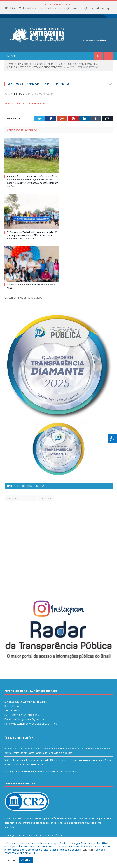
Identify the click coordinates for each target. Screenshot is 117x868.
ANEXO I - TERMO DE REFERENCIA (25, 103)
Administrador (17, 94)
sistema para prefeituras (49, 818)
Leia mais (88, 850)
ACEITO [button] (26, 860)
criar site (26, 818)
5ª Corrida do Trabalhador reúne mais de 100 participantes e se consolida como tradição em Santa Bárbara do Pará (32, 235)
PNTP (20, 835)
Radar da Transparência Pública (44, 835)
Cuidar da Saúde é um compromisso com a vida (30, 771)
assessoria (88, 818)
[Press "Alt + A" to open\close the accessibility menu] (113, 439)
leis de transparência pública (79, 823)
